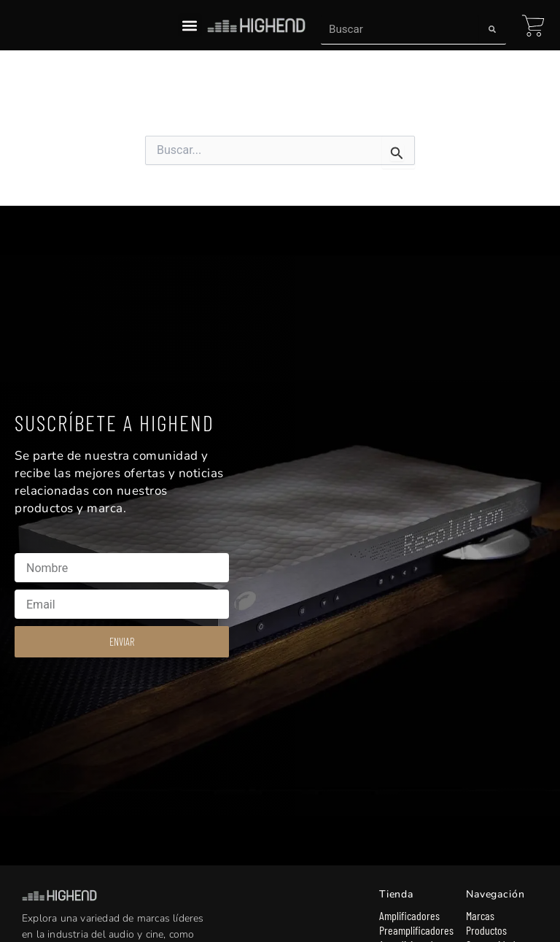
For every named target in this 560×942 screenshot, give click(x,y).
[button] (190, 25)
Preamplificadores (415, 930)
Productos (486, 930)
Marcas (480, 915)
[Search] (492, 29)
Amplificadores (409, 915)
